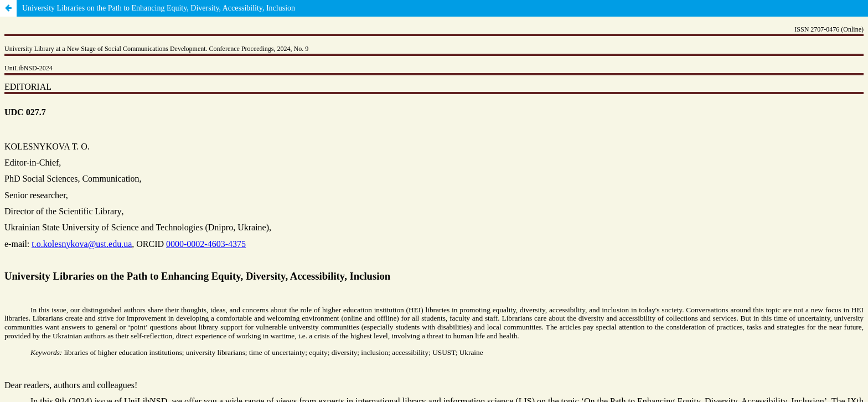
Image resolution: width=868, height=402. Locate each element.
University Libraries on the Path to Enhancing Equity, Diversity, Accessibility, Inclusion (159, 8)
